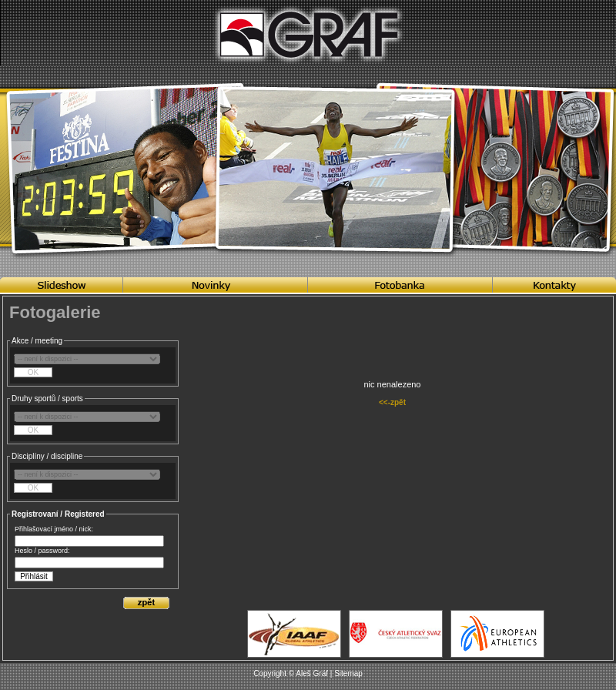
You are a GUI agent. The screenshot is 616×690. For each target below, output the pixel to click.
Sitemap (348, 673)
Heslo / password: (42, 551)
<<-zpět (392, 402)
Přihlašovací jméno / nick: (54, 529)
